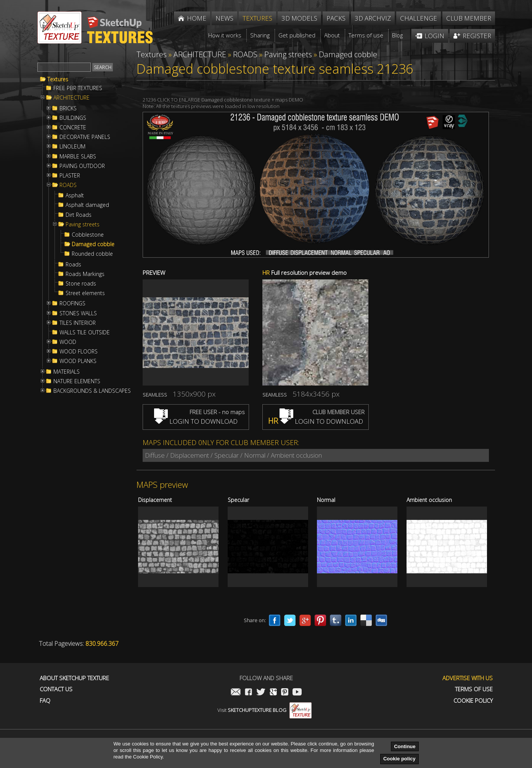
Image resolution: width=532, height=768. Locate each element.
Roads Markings (85, 274)
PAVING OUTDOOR (82, 166)
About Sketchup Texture (74, 678)
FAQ (45, 701)
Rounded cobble (92, 254)
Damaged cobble (93, 244)
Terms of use (474, 689)
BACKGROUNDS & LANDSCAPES (92, 391)
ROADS (68, 185)
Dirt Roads (79, 215)
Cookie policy (399, 759)
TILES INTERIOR (78, 323)
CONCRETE (73, 127)
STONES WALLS (78, 313)
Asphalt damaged (87, 205)
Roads (73, 265)
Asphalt (75, 195)
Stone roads (81, 284)
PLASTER (70, 176)
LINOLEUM (72, 147)
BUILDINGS (73, 118)
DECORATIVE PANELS (85, 137)
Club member (469, 18)
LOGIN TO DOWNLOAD (196, 421)
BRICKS (68, 108)
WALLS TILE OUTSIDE (85, 332)
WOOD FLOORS (79, 352)
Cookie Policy (473, 701)
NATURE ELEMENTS (77, 381)
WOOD (68, 342)
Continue (405, 746)
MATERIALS (67, 372)
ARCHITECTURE (72, 98)
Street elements (85, 293)
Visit (264, 710)
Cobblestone (88, 235)
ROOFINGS (72, 303)
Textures (58, 79)
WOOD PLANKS (78, 361)
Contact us (56, 689)
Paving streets (83, 224)
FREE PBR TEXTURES (78, 88)
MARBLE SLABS (78, 157)
